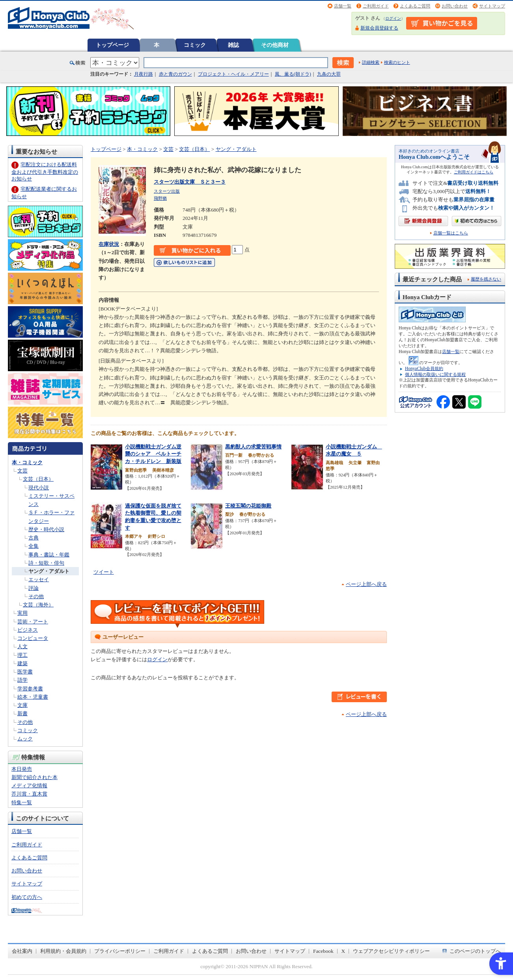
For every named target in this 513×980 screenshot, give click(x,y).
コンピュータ (33, 638)
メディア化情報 (29, 786)
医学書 (25, 672)
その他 (36, 596)
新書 (22, 713)
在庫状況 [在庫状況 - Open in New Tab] (109, 244)
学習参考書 (30, 689)
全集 (34, 546)
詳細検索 (371, 62)
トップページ (112, 45)
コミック (195, 45)
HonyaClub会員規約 (424, 368)
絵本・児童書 (33, 697)
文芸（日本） (38, 479)
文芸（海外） (38, 605)
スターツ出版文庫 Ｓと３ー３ (190, 182)
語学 (22, 680)
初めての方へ (27, 897)
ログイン (393, 18)
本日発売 (22, 769)
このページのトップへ (475, 951)
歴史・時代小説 (46, 529)
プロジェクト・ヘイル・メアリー (233, 74)
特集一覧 (22, 802)
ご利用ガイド (376, 6)
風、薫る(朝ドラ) (293, 74)
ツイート (104, 572)
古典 (34, 538)
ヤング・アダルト (49, 571)
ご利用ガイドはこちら (474, 172)
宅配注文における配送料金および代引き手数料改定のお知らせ (45, 172)
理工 (22, 655)
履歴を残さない (486, 279)
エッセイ (39, 579)
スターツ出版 (167, 191)
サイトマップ (492, 6)
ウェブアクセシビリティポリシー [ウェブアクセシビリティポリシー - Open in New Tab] (391, 951)
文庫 (22, 705)
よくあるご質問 (415, 6)
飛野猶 (160, 198)
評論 (34, 588)
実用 (22, 613)
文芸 (22, 471)
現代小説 (39, 488)
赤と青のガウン (175, 74)
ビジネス (28, 630)
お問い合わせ (455, 6)
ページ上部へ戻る (366, 584)
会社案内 (22, 951)
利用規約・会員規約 (63, 951)
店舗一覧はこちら (451, 233)
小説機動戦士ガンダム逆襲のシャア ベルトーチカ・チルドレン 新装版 (153, 454)
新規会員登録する (379, 28)
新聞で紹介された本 (35, 777)
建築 (22, 663)
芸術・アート (33, 622)
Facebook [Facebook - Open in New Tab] (323, 951)
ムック (25, 739)
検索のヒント (397, 62)
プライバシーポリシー (120, 951)
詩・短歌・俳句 (46, 563)
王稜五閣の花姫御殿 (248, 506)
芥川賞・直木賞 (29, 794)
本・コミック (27, 462)
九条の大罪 (329, 74)
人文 (22, 646)
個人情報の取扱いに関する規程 (435, 374)
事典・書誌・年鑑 (49, 555)
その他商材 (275, 45)
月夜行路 (144, 74)
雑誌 (233, 45)
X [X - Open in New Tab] (343, 951)
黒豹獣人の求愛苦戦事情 (253, 447)
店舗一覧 (343, 6)
